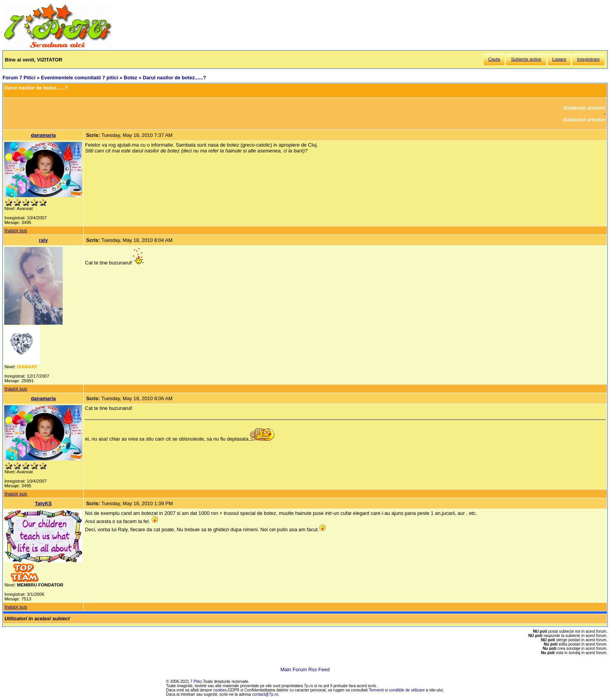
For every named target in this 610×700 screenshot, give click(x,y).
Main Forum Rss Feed (305, 669)
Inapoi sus (16, 230)
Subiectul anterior (585, 108)
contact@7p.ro (265, 694)
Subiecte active (526, 59)
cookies (220, 690)
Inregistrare (588, 59)
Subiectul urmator (584, 120)
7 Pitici (196, 682)
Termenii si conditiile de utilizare (397, 690)
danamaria (43, 135)
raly (43, 240)
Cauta (494, 59)
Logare (559, 59)
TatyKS (43, 503)
